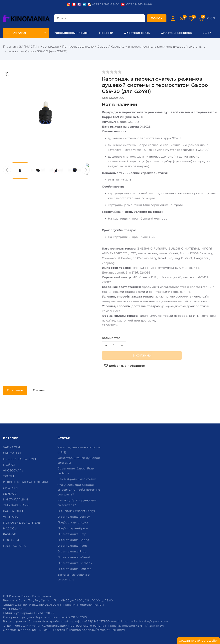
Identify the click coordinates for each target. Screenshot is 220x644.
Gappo (102, 46)
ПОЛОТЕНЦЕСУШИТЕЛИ (23, 523)
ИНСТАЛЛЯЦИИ (16, 499)
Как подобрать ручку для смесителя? (77, 503)
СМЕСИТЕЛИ (13, 453)
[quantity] (114, 345)
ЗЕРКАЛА (11, 494)
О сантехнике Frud (73, 551)
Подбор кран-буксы (73, 528)
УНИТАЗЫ (11, 517)
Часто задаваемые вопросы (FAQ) (79, 450)
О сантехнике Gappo (74, 540)
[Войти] (173, 18)
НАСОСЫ (11, 528)
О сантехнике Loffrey (74, 517)
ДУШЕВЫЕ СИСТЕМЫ (20, 459)
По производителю (78, 46)
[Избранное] (191, 18)
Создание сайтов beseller (198, 641)
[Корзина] (201, 18)
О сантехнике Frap (72, 534)
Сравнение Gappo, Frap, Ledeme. (76, 471)
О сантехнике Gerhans (75, 563)
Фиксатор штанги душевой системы (79, 460)
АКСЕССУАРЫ (14, 470)
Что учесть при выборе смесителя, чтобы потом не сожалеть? (79, 490)
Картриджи (50, 46)
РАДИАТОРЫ (13, 511)
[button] (86, 170)
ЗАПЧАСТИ (28, 46)
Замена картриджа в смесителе (74, 577)
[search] (157, 18)
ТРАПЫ (9, 476)
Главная (10, 46)
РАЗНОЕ (10, 534)
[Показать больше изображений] (7, 74)
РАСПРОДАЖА (15, 546)
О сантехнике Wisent (74, 557)
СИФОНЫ (11, 488)
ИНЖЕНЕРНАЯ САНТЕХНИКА (26, 482)
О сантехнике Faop (73, 546)
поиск (62, 18)
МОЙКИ (10, 465)
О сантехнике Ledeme (75, 569)
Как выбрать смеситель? (77, 479)
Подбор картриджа (73, 522)
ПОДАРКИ (11, 540)
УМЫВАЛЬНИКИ (16, 505)
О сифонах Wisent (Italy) (77, 511)
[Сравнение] (182, 18)
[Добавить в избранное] (124, 366)
